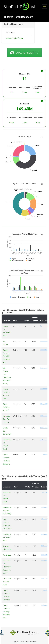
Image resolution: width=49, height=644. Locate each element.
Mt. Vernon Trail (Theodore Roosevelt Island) (7, 567)
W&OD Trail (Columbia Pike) (7, 537)
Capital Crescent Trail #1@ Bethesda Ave (6, 356)
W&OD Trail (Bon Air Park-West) (7, 511)
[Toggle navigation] (44, 7)
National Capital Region (14, 38)
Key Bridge (7, 555)
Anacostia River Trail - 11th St (6, 419)
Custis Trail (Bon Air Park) (6, 407)
